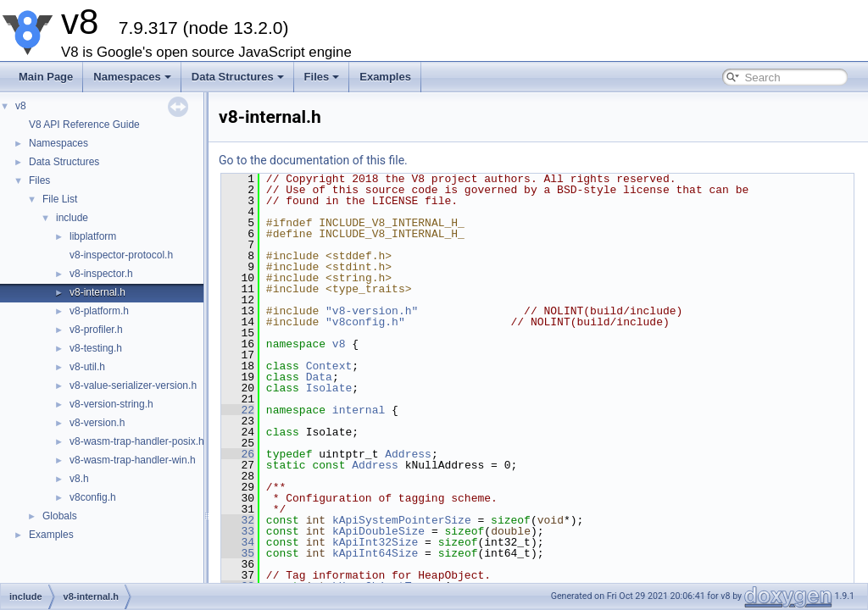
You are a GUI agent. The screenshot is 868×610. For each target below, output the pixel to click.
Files (322, 77)
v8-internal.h (97, 292)
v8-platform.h (99, 311)
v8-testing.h (96, 348)
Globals (60, 516)
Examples (385, 77)
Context (329, 366)
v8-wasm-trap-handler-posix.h (137, 441)
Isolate (329, 388)
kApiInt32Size (375, 542)
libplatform (93, 236)
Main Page (46, 77)
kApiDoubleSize (378, 531)
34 (238, 542)
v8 (21, 106)
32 (238, 520)
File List (60, 199)
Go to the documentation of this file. (313, 160)
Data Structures (238, 77)
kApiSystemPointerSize (402, 520)
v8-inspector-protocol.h (121, 255)
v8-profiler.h (96, 330)
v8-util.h (87, 367)
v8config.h (93, 497)
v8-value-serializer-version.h (133, 385)
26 (238, 454)
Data (319, 377)
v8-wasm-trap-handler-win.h (133, 460)
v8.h (79, 479)
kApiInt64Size (375, 553)
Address (408, 454)
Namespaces (132, 77)
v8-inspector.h (101, 274)
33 (238, 531)
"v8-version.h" (372, 311)
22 (238, 410)
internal (359, 410)
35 (238, 553)
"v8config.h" (365, 322)
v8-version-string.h (111, 404)
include (72, 218)
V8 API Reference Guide (84, 125)
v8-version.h (97, 423)
